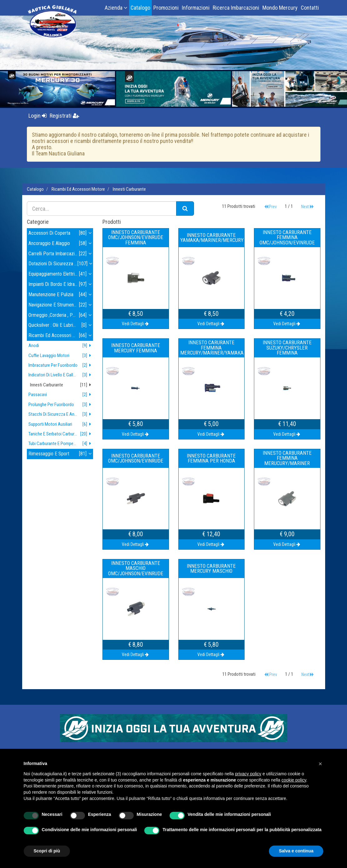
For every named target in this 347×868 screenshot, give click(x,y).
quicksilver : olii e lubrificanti (61, 325)
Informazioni (196, 8)
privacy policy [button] (248, 774)
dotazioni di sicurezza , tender (61, 264)
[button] (320, 764)
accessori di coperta (61, 233)
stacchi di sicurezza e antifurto (61, 414)
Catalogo (140, 8)
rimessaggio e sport (61, 454)
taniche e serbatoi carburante (61, 434)
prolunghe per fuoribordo (61, 405)
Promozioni (166, 8)
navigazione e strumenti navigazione (61, 305)
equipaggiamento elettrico (61, 274)
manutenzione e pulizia (61, 295)
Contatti (310, 8)
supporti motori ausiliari (61, 424)
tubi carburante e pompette (61, 444)
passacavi (61, 395)
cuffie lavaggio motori (61, 356)
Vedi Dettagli (136, 324)
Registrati (64, 116)
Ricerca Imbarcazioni (236, 8)
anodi (61, 346)
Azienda (116, 8)
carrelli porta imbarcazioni (61, 254)
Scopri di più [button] (47, 851)
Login (37, 116)
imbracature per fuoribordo (61, 365)
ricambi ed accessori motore (78, 189)
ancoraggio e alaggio (61, 244)
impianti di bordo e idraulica (61, 284)
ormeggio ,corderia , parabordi (61, 315)
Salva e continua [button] (296, 851)
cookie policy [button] (294, 780)
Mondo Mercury (280, 8)
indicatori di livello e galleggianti (61, 375)
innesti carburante (129, 189)
